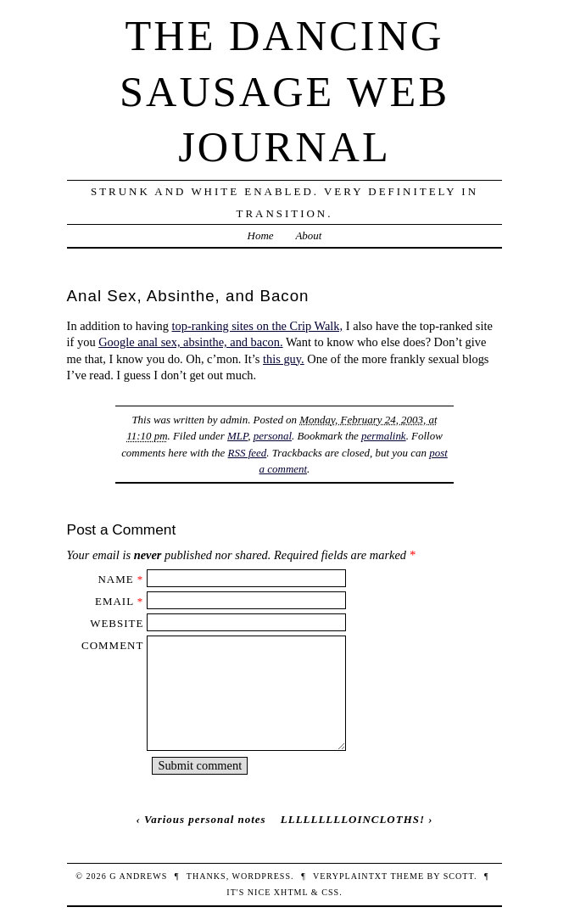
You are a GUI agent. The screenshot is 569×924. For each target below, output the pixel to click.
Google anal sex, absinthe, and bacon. (190, 342)
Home (261, 235)
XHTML (291, 892)
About (308, 235)
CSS (330, 892)
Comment (112, 645)
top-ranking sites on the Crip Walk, (258, 326)
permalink (384, 436)
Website (117, 623)
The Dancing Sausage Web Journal (284, 91)
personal (273, 436)
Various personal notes (205, 819)
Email (114, 601)
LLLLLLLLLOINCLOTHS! (353, 819)
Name (115, 579)
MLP (237, 436)
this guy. (284, 359)
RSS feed (248, 453)
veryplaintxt (350, 876)
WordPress (262, 876)
